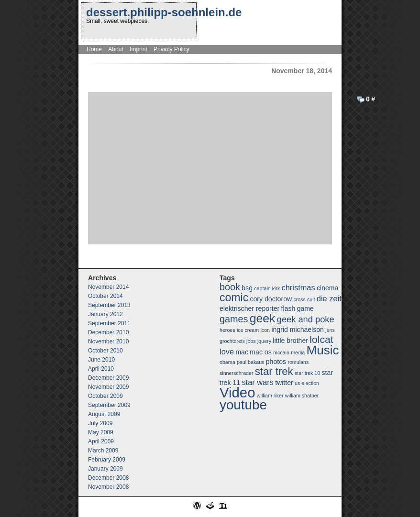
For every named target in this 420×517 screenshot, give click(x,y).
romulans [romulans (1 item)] (298, 362)
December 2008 (108, 478)
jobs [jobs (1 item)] (251, 341)
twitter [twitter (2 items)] (284, 383)
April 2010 (101, 369)
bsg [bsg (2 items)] (247, 288)
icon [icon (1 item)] (265, 330)
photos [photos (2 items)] (276, 362)
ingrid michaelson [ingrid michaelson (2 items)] (298, 330)
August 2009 (104, 414)
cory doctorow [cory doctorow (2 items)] (271, 299)
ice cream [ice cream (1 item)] (248, 330)
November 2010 (108, 341)
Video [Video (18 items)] (237, 392)
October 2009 (105, 396)
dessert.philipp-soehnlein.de (164, 12)
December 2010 (108, 332)
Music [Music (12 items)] (323, 350)
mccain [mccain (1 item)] (281, 352)
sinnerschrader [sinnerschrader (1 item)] (236, 373)
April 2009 (101, 441)
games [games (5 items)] (234, 319)
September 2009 (109, 405)
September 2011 (109, 323)
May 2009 (101, 432)
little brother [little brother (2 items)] (290, 341)
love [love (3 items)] (227, 352)
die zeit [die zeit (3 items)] (329, 298)
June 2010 (101, 360)
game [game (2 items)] (305, 308)
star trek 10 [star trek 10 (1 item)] (307, 373)
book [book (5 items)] (230, 287)
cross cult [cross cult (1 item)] (304, 299)
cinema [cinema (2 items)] (327, 288)
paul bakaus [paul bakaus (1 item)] (250, 362)
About (116, 49)
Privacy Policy (171, 49)
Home (94, 49)
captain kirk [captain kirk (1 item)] (267, 288)
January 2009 (105, 469)
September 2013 (109, 305)
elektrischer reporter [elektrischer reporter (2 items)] (249, 308)
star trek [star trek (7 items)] (274, 371)
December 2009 (108, 378)
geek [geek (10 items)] (263, 318)
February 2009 (107, 460)
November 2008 (108, 487)
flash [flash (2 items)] (288, 308)
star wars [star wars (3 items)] (257, 382)
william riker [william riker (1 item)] (270, 396)
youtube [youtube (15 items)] (243, 405)
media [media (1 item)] (298, 352)
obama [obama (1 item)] (227, 362)
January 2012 (105, 314)
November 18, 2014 (302, 71)
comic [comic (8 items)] (234, 297)
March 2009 (103, 451)
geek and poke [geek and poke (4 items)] (306, 319)
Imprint (138, 49)
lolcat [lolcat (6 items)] (321, 339)
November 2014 (108, 287)
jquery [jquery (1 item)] (264, 341)
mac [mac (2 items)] (242, 352)
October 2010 (105, 351)
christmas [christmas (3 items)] (298, 287)
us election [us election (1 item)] (307, 383)
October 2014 (105, 296)
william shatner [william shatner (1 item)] (302, 396)
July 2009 (100, 423)
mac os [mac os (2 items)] (260, 352)
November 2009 (108, 387)
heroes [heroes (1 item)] (227, 330)
